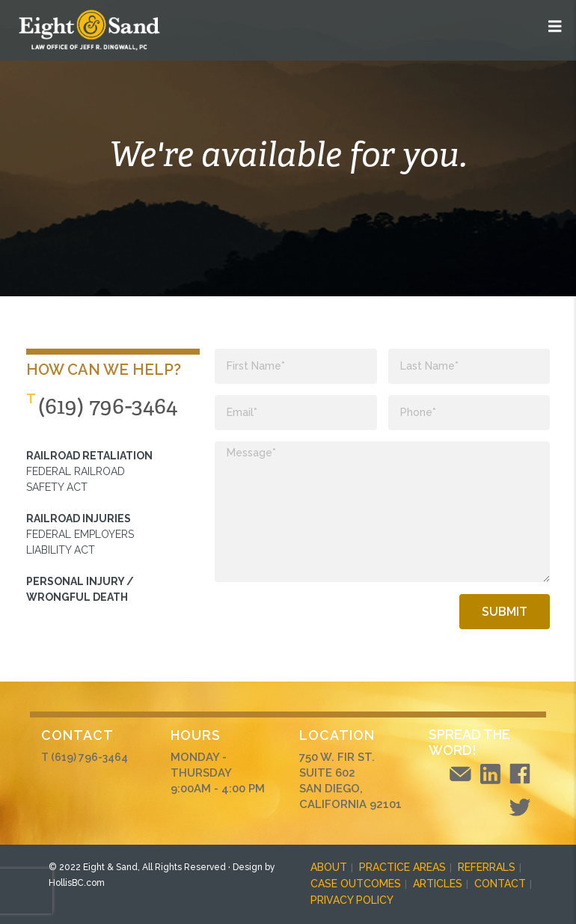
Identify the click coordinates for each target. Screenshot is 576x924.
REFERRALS (487, 867)
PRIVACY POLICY (352, 900)
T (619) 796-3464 (85, 757)
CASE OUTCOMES (356, 884)
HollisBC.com (77, 883)
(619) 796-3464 (108, 406)
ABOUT (329, 867)
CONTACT (500, 884)
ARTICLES (438, 884)
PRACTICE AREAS (402, 867)
